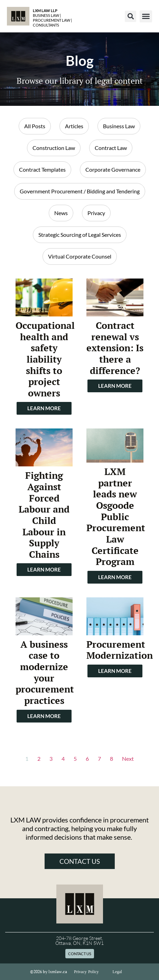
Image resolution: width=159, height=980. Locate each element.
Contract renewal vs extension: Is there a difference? (115, 348)
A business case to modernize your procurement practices (45, 672)
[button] (130, 16)
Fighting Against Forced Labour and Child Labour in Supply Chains (44, 515)
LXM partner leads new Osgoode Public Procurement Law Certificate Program (116, 517)
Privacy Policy (86, 972)
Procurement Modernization (120, 650)
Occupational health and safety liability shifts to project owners (45, 359)
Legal (117, 972)
